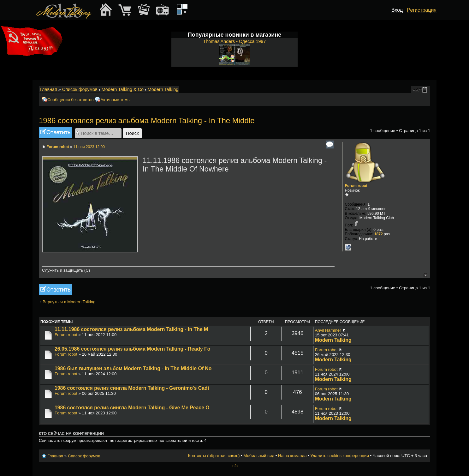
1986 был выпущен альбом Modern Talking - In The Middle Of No (133, 368)
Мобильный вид (426, 90)
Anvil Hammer (328, 330)
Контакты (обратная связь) (214, 456)
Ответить (55, 132)
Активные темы (115, 100)
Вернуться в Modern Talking (69, 302)
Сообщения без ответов (70, 100)
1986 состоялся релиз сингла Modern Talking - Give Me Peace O (132, 408)
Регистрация (422, 10)
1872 (379, 234)
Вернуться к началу (425, 275)
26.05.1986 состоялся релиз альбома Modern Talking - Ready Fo (132, 349)
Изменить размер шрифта (417, 90)
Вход (397, 10)
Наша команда (292, 456)
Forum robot (58, 147)
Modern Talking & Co (123, 89)
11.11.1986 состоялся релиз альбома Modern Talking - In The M (131, 329)
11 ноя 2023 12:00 (89, 147)
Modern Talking (163, 89)
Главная (48, 89)
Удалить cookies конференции (339, 456)
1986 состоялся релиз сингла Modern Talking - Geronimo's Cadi (132, 388)
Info (234, 466)
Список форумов (80, 89)
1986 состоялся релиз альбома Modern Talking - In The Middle (147, 121)
